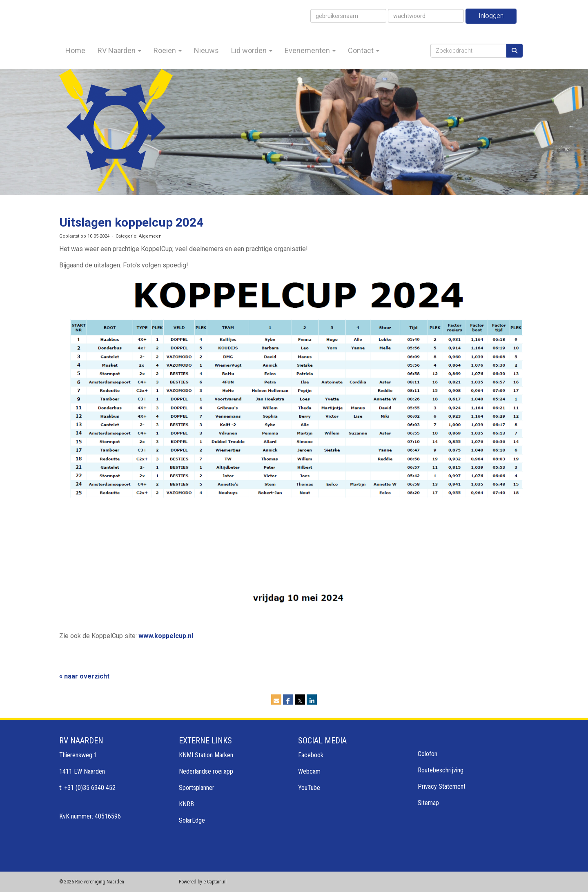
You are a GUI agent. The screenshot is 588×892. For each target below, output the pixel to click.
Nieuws (206, 50)
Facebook (311, 755)
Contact (364, 50)
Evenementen (310, 50)
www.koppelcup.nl (166, 636)
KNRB (186, 804)
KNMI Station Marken (206, 755)
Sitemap (428, 803)
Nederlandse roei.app (206, 771)
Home (75, 50)
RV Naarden (119, 50)
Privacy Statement (442, 786)
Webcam (309, 771)
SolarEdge (192, 820)
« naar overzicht (84, 676)
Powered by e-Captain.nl (203, 882)
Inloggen (491, 16)
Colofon (428, 754)
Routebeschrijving (441, 770)
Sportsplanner (197, 788)
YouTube (309, 788)
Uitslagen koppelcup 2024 (131, 222)
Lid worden (252, 50)
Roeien (168, 50)
